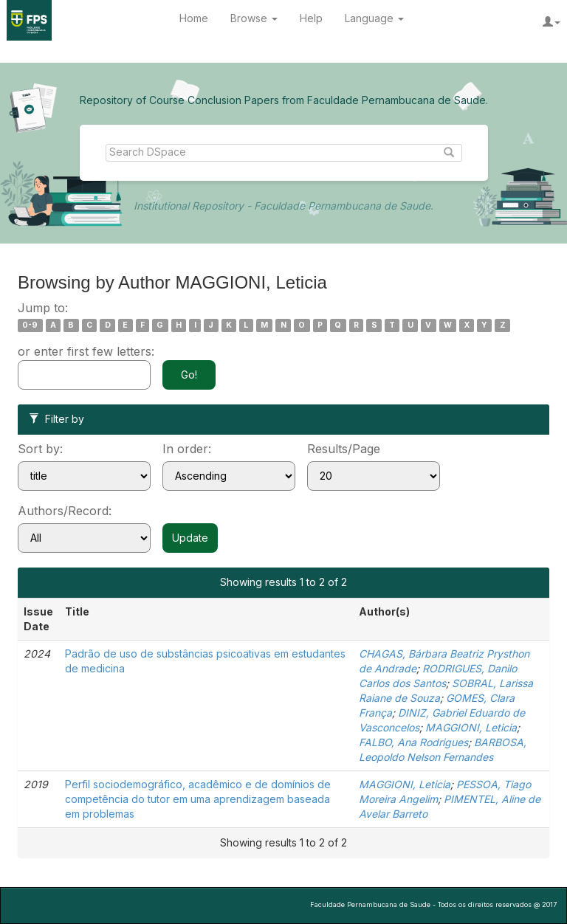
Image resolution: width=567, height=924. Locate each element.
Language (374, 18)
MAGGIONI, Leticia (471, 727)
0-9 (30, 325)
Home (194, 18)
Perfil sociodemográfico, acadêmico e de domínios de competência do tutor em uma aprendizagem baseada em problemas (198, 799)
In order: (187, 449)
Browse (254, 18)
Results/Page (344, 449)
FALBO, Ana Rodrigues (413, 742)
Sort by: (40, 449)
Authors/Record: (65, 511)
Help (311, 18)
